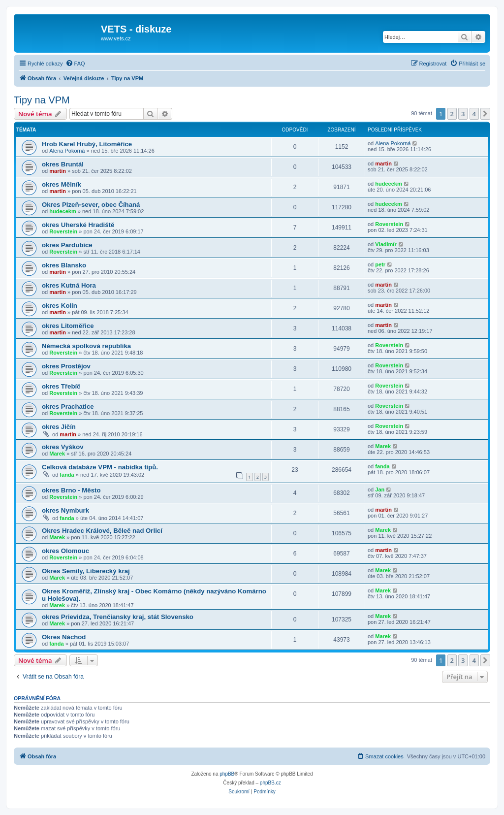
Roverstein (63, 231)
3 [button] (463, 114)
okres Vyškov (63, 447)
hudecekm (388, 184)
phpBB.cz (270, 783)
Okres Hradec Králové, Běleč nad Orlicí (102, 531)
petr (380, 264)
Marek (57, 454)
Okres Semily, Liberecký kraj (86, 571)
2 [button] (452, 114)
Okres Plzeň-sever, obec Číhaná (91, 205)
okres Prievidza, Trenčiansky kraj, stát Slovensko (118, 617)
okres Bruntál (63, 164)
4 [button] (474, 114)
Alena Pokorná (67, 151)
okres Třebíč (61, 386)
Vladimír (386, 244)
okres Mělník (62, 184)
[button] (485, 114)
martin (58, 171)
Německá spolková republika (86, 346)
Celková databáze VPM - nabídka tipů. (100, 467)
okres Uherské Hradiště (78, 225)
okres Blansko (64, 265)
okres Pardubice (67, 245)
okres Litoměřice (68, 326)
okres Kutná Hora (69, 285)
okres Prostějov (66, 366)
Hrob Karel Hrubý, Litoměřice (87, 144)
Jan (380, 489)
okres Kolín (60, 306)
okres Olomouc (65, 551)
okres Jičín (59, 427)
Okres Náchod (64, 637)
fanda (67, 475)
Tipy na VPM (42, 100)
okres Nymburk (65, 510)
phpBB (227, 774)
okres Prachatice (68, 407)
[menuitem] (75, 64)
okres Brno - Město (71, 490)
